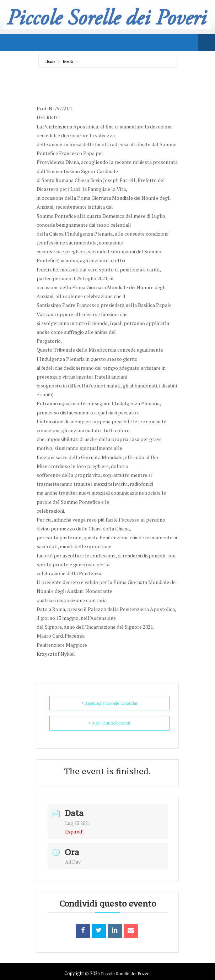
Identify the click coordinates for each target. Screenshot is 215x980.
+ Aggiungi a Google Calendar (109, 703)
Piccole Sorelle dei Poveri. (126, 973)
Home (51, 61)
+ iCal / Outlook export (109, 723)
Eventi (68, 61)
